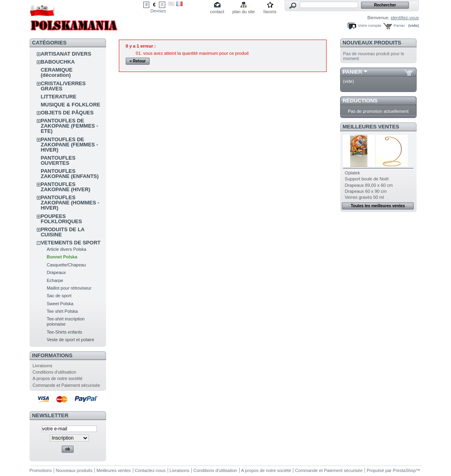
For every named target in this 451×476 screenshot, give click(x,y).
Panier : (400, 25)
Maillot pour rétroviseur (69, 288)
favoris (270, 12)
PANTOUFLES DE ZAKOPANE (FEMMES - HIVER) (69, 145)
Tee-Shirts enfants (65, 332)
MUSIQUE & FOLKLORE (71, 105)
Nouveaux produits (372, 43)
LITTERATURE (59, 97)
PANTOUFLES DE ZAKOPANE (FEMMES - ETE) (69, 126)
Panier (352, 72)
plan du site (243, 12)
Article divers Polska (67, 249)
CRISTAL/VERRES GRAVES (63, 86)
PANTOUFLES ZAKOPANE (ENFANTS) (70, 174)
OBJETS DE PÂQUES (67, 113)
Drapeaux (56, 272)
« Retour (138, 61)
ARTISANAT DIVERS (66, 54)
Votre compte (369, 25)
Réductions (360, 101)
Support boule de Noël (367, 179)
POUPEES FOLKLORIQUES (61, 219)
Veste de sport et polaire (71, 340)
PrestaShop (404, 470)
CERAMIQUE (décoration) (57, 72)
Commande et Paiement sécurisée (66, 385)
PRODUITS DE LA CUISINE (63, 232)
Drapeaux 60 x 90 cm (366, 191)
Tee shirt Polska (62, 311)
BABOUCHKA (58, 62)
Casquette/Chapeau (66, 265)
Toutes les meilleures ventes (378, 206)
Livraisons (42, 366)
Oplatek (353, 173)
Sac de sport (59, 296)
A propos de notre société (57, 378)
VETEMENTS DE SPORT (71, 243)
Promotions (41, 470)
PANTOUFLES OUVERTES (58, 160)
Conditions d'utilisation (54, 372)
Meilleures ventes (371, 127)
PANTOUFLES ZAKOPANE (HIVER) (66, 187)
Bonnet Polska (62, 257)
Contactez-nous (150, 470)
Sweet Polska (60, 304)
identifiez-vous (405, 18)
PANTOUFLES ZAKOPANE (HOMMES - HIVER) (70, 203)
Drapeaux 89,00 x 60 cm (369, 185)
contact (217, 12)
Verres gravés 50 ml (365, 197)
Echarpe (55, 280)
